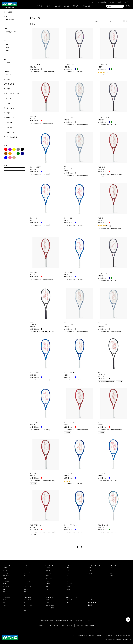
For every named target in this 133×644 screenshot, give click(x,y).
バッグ (7, 113)
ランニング (9, 98)
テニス (6, 79)
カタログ (112, 2)
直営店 (41, 625)
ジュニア (67, 6)
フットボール (9, 127)
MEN (7, 44)
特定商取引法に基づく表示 (125, 635)
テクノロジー (88, 6)
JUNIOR (8, 50)
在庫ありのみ (10, 19)
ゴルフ (7, 89)
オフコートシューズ (11, 94)
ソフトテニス (9, 84)
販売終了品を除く (11, 32)
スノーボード (9, 123)
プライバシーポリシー (110, 635)
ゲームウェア (9, 108)
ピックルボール (10, 132)
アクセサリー (9, 118)
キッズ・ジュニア (11, 137)
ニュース (93, 2)
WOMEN (7, 47)
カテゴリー (76, 6)
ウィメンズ (57, 6)
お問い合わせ (80, 635)
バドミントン (8, 74)
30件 (111, 21)
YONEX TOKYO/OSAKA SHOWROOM (85, 625)
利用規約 (99, 635)
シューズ (112, 568)
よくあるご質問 (102, 2)
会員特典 (120, 2)
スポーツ (40, 6)
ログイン (128, 2)
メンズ (48, 6)
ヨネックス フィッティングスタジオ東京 (60, 625)
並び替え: (98, 21)
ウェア (7, 103)
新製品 (8, 62)
